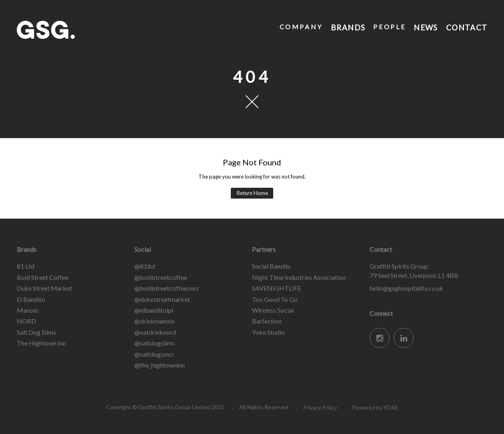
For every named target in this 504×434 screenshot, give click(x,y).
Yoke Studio (268, 332)
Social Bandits (271, 266)
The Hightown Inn (41, 343)
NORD (26, 321)
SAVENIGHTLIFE (277, 288)
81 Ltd (26, 266)
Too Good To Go (275, 299)
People (389, 27)
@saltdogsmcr (154, 354)
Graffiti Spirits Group (77, 30)
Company (300, 27)
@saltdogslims (155, 343)
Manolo (28, 310)
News (425, 27)
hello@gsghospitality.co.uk (406, 288)
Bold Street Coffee (43, 277)
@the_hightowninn (160, 365)
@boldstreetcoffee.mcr (167, 288)
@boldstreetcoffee (161, 277)
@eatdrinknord (155, 332)
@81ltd (145, 266)
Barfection (267, 321)
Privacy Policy (320, 407)
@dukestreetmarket (162, 299)
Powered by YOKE (375, 407)
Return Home (252, 193)
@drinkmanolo (155, 321)
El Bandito (31, 299)
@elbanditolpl (154, 310)
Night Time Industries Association (299, 277)
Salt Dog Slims (36, 332)
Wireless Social (273, 310)
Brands (347, 27)
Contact (466, 27)
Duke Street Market (44, 288)
